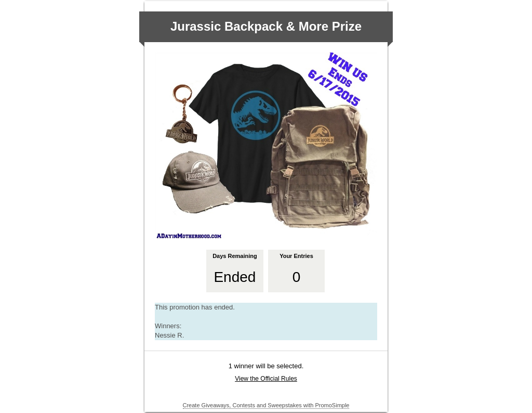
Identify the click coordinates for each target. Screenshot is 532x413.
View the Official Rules (266, 379)
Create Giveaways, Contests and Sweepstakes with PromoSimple (266, 405)
